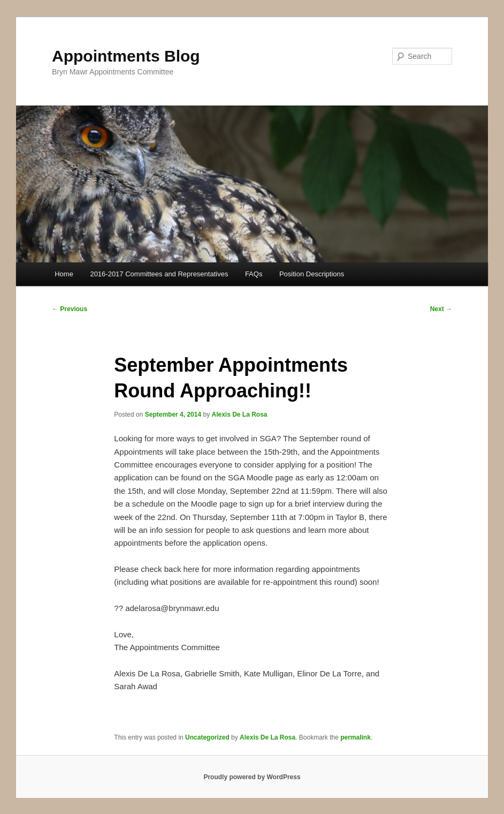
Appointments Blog (126, 56)
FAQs (254, 274)
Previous (70, 309)
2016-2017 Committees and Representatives (159, 274)
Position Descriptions (312, 274)
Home (64, 274)
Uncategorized (207, 737)
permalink (356, 737)
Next (441, 309)
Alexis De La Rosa (239, 414)
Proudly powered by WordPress (252, 777)
